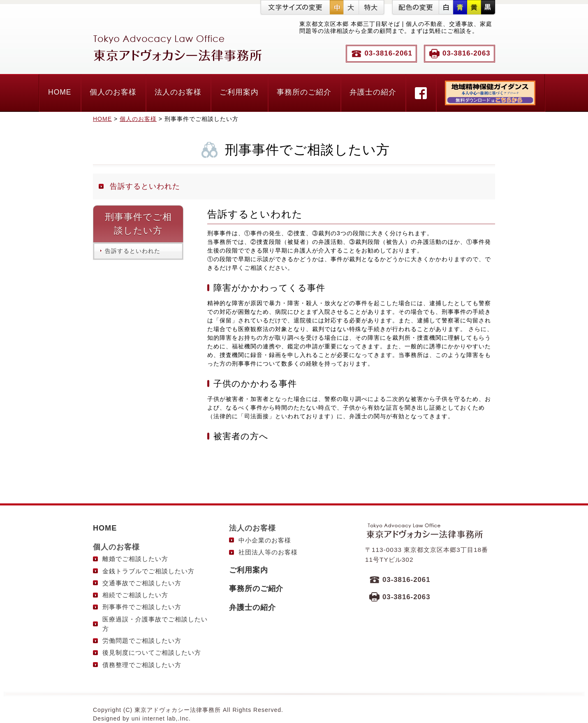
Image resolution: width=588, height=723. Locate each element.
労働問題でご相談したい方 (142, 641)
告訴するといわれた (145, 186)
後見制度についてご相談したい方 (152, 652)
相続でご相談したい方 (135, 595)
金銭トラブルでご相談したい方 (148, 571)
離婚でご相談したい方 (135, 559)
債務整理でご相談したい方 (142, 665)
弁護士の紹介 (373, 92)
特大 (371, 7)
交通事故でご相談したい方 (142, 583)
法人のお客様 (178, 92)
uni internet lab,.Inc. (161, 718)
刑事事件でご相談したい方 (142, 607)
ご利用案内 (239, 92)
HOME (60, 92)
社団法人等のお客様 (268, 552)
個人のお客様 (113, 92)
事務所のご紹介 (304, 92)
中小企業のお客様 (265, 540)
